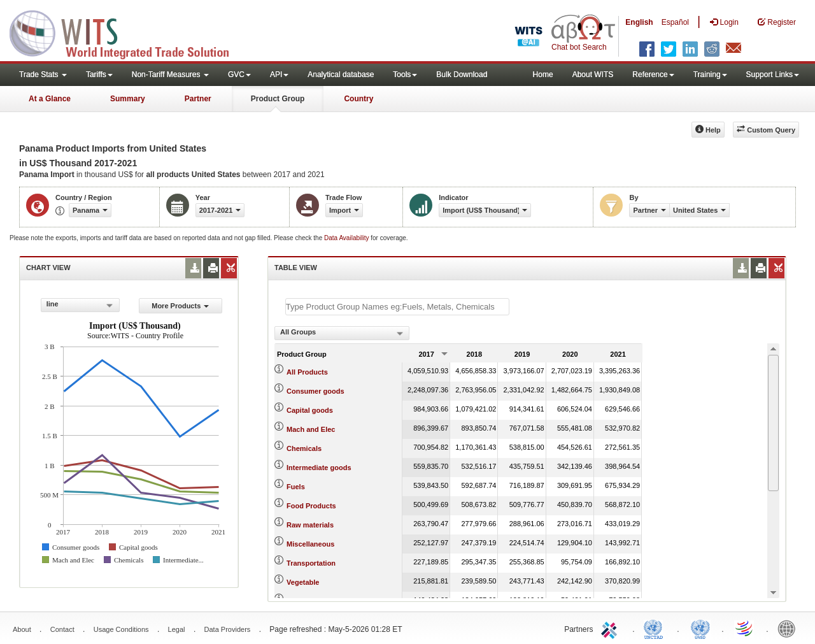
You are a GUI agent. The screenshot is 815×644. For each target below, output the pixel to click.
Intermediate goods (319, 468)
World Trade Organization (745, 628)
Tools (405, 75)
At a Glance (50, 99)
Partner (198, 99)
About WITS (593, 75)
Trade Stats (43, 75)
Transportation (311, 563)
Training (710, 75)
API (279, 75)
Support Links (773, 75)
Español (675, 22)
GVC (239, 75)
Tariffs (99, 75)
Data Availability (347, 238)
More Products (180, 306)
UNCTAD (656, 628)
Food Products (311, 506)
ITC (611, 628)
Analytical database (341, 75)
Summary (128, 99)
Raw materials (310, 525)
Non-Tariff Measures (170, 75)
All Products (307, 372)
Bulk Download (462, 75)
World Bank (790, 628)
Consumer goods (315, 391)
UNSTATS (700, 628)
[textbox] (397, 307)
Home (543, 75)
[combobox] (80, 305)
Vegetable (303, 582)
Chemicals (304, 448)
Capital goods (310, 410)
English (639, 22)
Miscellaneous (310, 544)
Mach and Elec (311, 429)
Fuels (296, 487)
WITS (127, 32)
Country (358, 99)
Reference (653, 75)
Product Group (278, 99)
